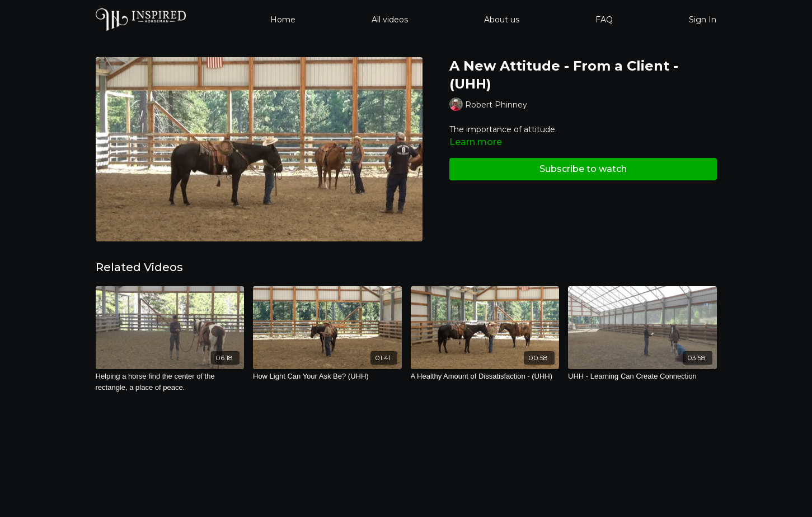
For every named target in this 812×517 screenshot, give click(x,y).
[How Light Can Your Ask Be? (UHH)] (327, 376)
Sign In (703, 20)
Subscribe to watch (583, 169)
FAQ (604, 20)
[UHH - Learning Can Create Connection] (642, 376)
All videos (390, 20)
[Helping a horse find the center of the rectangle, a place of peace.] (170, 382)
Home (283, 20)
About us (502, 20)
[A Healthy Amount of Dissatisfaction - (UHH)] (485, 376)
